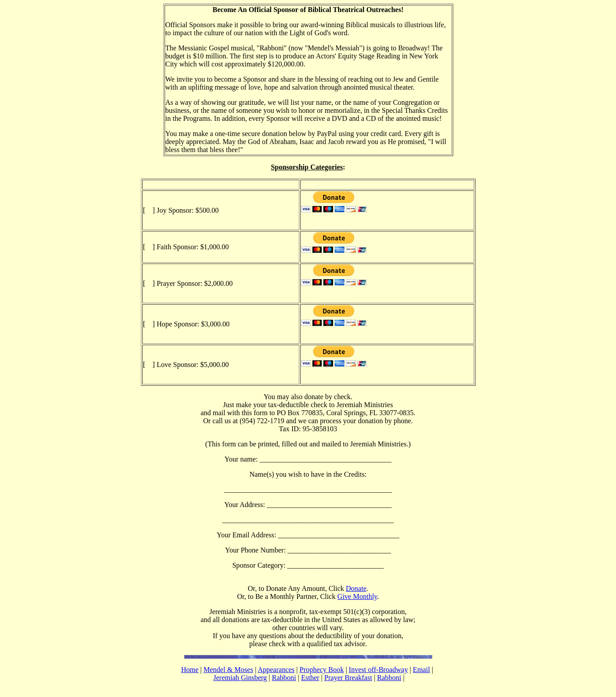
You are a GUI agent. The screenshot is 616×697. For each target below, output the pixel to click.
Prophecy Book (322, 670)
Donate (356, 588)
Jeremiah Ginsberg (240, 678)
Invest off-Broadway (378, 670)
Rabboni (284, 678)
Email (422, 670)
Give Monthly (357, 596)
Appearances (276, 670)
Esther (310, 678)
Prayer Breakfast (348, 678)
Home (190, 670)
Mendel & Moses (228, 670)
